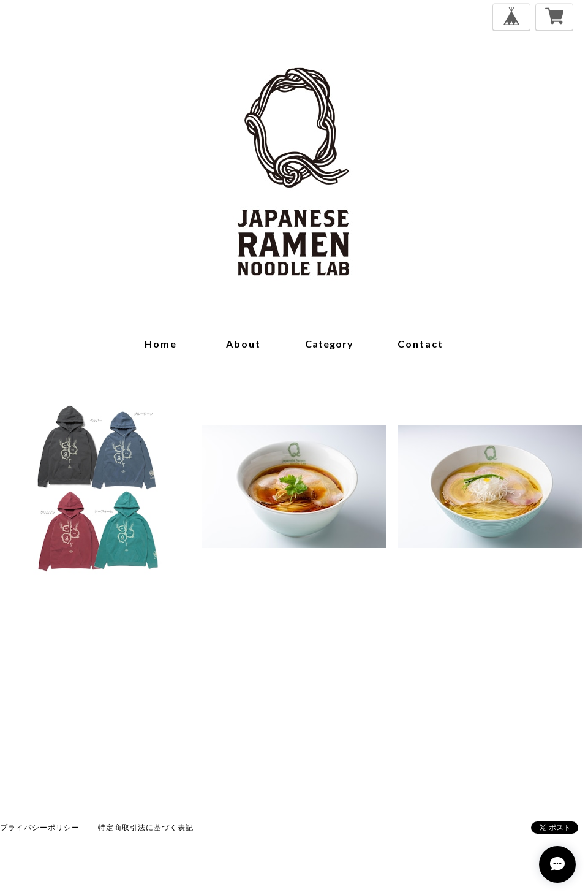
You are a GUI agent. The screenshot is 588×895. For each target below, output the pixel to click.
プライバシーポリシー (40, 827)
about (243, 344)
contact (420, 344)
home (161, 344)
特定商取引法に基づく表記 (146, 827)
